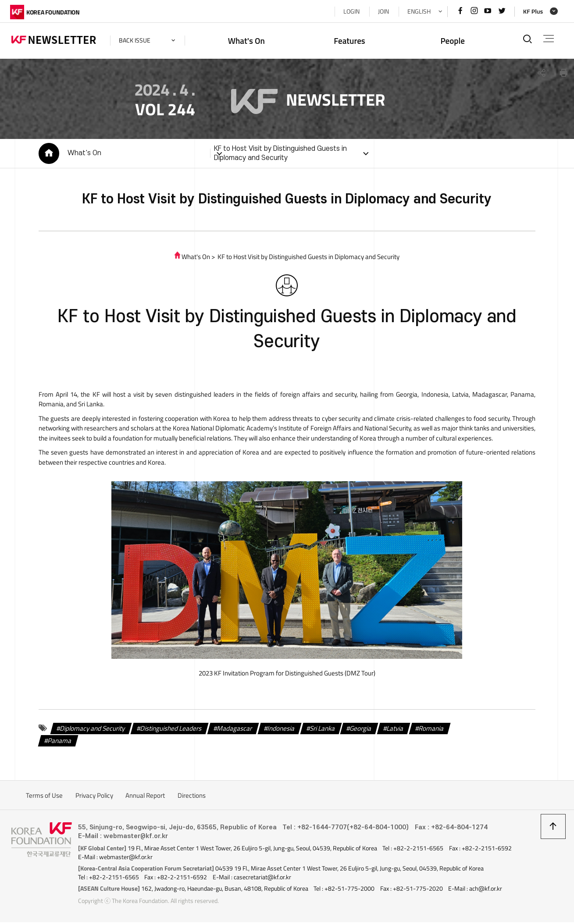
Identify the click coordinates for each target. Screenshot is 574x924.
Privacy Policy (94, 797)
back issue (136, 40)
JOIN (382, 11)
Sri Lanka (321, 730)
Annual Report (145, 797)
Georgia (359, 730)
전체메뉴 (548, 39)
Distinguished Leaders (170, 730)
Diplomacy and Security (92, 730)
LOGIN (350, 11)
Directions (192, 797)
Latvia (394, 730)
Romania (430, 730)
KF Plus (532, 11)
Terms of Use (44, 797)
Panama (58, 742)
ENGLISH (418, 11)
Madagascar (233, 730)
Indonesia (280, 730)
